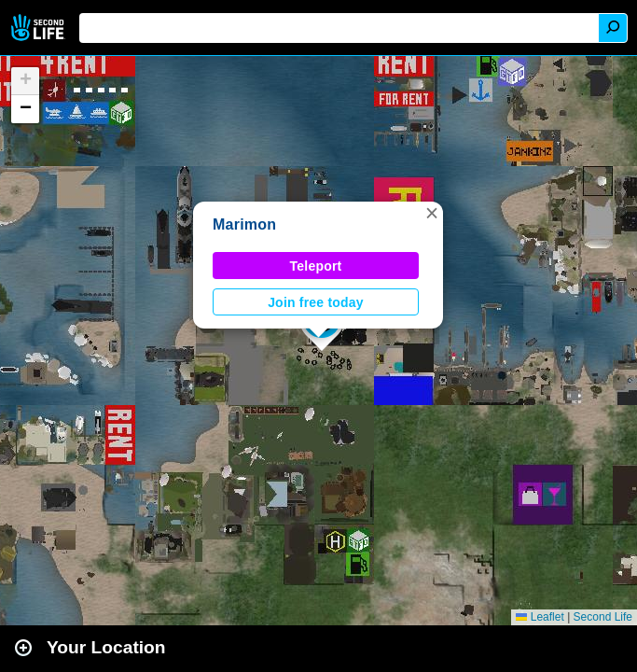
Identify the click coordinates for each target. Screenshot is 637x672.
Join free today (316, 302)
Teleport (316, 266)
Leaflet (540, 617)
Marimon (244, 224)
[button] (432, 213)
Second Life (40, 28)
